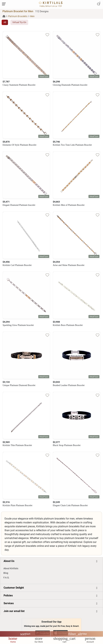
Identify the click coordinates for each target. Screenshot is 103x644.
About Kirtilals (11, 568)
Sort (25, 634)
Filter (78, 634)
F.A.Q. (6, 578)
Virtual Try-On (19, 22)
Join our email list (14, 611)
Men (32, 16)
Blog (6, 573)
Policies (8, 595)
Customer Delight (14, 588)
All (5, 22)
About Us (9, 561)
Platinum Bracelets (18, 16)
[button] (44, 76)
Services (9, 603)
